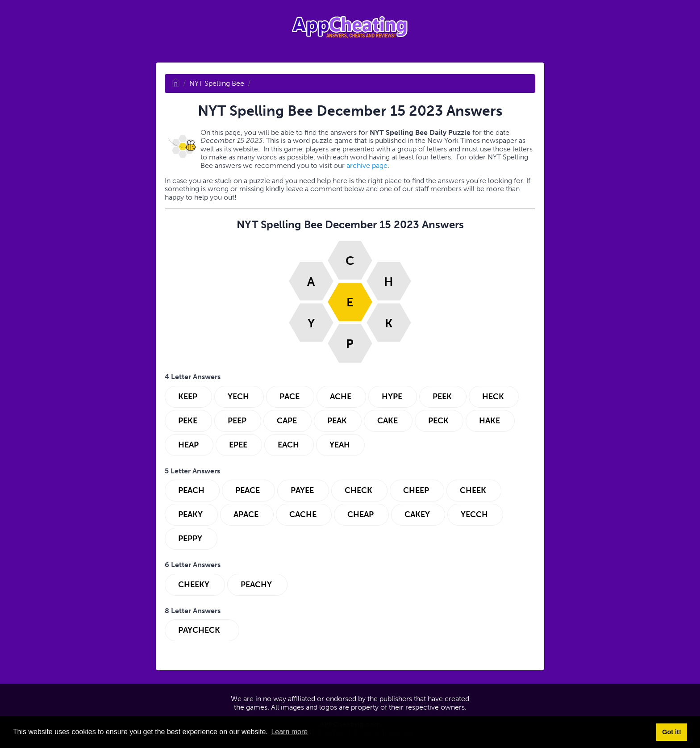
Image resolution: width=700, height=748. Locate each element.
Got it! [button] (671, 732)
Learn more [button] (289, 732)
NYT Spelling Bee (217, 83)
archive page (367, 165)
